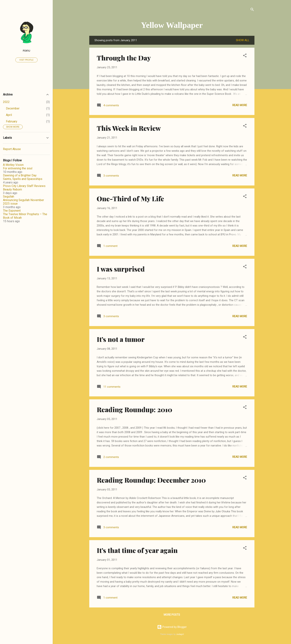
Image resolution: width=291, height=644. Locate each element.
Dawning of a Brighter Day (20, 175)
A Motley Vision (13, 165)
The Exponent (12, 211)
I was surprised (121, 269)
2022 (6, 102)
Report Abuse (12, 149)
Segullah (9, 197)
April (9, 115)
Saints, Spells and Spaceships (23, 179)
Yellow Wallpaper (172, 25)
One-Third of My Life (130, 198)
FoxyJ (26, 51)
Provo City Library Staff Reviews (24, 186)
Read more (240, 105)
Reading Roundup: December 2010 (151, 480)
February (12, 121)
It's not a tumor (121, 339)
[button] (245, 56)
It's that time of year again (137, 550)
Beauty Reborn (12, 189)
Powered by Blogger (172, 627)
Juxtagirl (180, 634)
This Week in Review (129, 128)
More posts (172, 615)
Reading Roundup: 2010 (134, 409)
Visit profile (26, 60)
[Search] (252, 10)
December (13, 108)
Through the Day (124, 58)
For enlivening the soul (18, 168)
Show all (243, 40)
